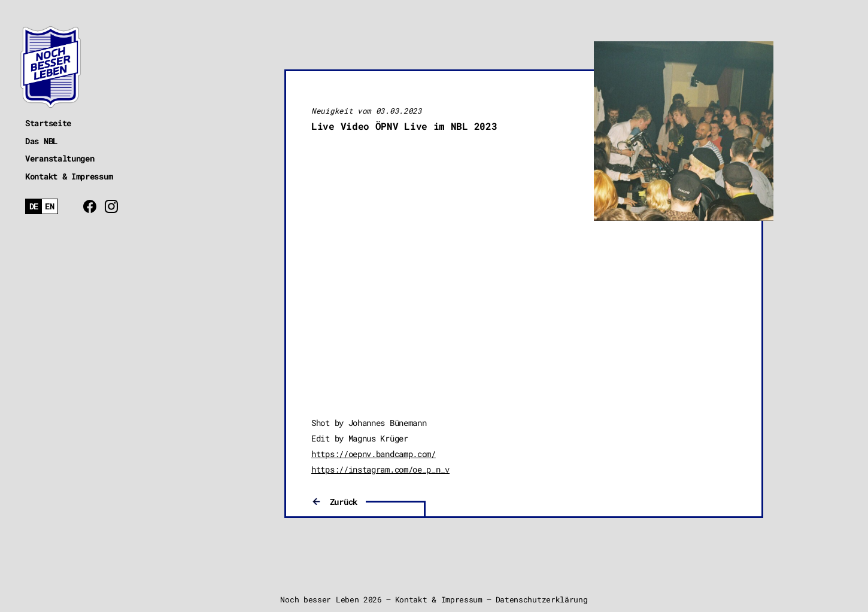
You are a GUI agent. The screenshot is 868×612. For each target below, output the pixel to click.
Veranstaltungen (60, 158)
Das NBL (41, 141)
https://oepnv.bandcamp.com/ (374, 454)
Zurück (344, 502)
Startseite (48, 123)
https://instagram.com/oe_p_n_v (380, 469)
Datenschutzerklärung (542, 599)
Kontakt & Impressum (69, 176)
